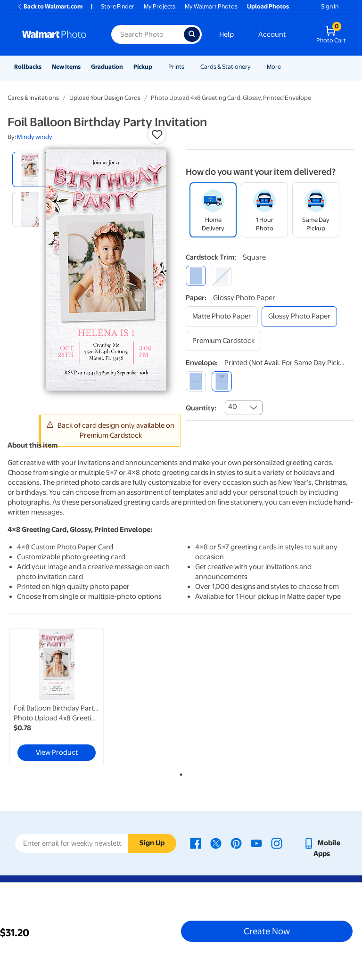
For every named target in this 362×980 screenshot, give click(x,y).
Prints (176, 67)
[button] (157, 135)
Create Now (267, 931)
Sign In (330, 6)
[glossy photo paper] (299, 316)
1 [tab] (179, 773)
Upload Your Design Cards (105, 98)
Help (226, 34)
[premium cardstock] (223, 341)
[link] (57, 697)
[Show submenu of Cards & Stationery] (255, 67)
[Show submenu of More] (285, 67)
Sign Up (152, 843)
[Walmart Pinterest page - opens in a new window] (236, 843)
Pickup (143, 67)
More (274, 67)
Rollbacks (28, 67)
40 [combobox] (233, 407)
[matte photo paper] (222, 316)
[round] (222, 276)
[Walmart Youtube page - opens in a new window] (256, 843)
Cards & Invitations (33, 98)
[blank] (196, 381)
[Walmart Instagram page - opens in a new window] (277, 843)
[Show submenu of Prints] (189, 67)
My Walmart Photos (211, 6)
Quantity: (201, 408)
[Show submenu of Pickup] (156, 67)
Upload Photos (268, 6)
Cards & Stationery (226, 67)
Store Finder (118, 6)
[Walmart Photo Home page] (57, 34)
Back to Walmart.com (50, 6)
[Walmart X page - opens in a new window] (216, 843)
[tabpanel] (66, 697)
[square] (196, 276)
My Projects (160, 6)
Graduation (107, 67)
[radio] (30, 169)
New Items (66, 67)
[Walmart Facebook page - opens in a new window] (196, 843)
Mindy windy (35, 137)
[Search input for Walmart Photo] (148, 34)
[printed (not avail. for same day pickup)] (222, 381)
